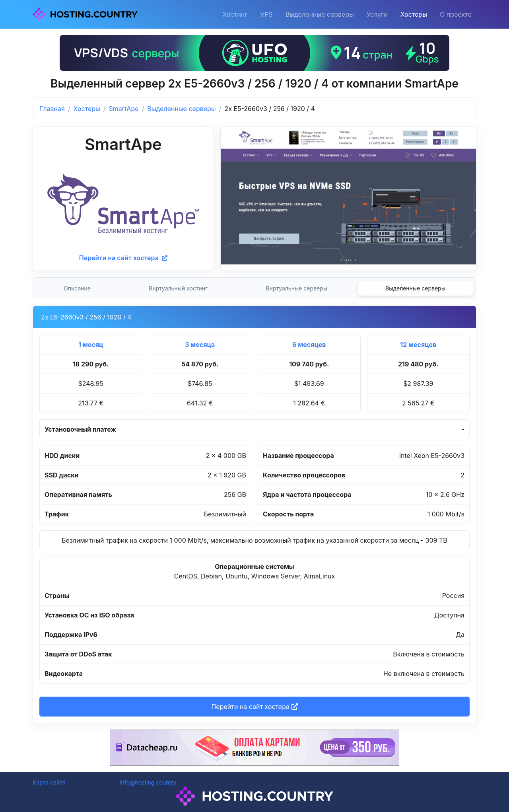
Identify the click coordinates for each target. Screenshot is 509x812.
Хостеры (414, 14)
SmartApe (124, 109)
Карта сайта (49, 782)
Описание (77, 288)
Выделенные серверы (320, 14)
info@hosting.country (148, 782)
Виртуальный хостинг (178, 288)
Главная (52, 109)
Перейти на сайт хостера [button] (254, 707)
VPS (266, 14)
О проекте (456, 14)
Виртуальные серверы (296, 288)
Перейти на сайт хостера (123, 258)
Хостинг (235, 14)
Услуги (377, 14)
